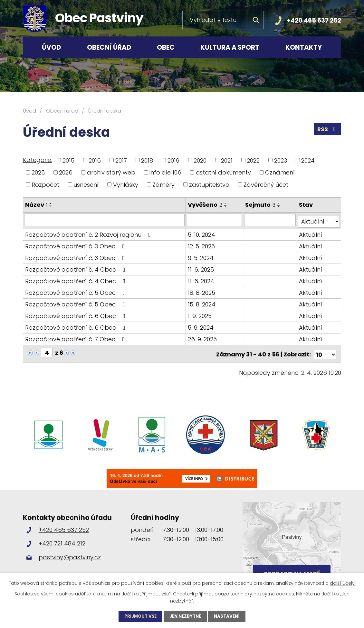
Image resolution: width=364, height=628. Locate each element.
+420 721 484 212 (62, 540)
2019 (173, 160)
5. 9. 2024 (201, 326)
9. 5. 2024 (201, 256)
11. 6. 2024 (202, 279)
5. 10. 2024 (202, 233)
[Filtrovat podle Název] (105, 220)
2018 (147, 160)
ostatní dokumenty (223, 172)
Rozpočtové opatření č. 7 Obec (76, 337)
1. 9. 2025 (200, 314)
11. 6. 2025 (201, 268)
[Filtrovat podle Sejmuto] (271, 220)
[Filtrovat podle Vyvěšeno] (215, 220)
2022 (253, 160)
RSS (327, 130)
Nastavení (229, 616)
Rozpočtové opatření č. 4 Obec (77, 268)
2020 (200, 160)
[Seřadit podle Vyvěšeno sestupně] (226, 206)
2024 (308, 160)
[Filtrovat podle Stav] (319, 220)
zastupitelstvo (209, 184)
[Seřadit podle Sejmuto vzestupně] (280, 204)
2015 (68, 160)
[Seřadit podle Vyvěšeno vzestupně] (226, 204)
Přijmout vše (139, 616)
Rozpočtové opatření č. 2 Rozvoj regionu (89, 233)
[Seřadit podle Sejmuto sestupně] (280, 206)
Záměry (163, 184)
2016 (95, 160)
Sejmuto (261, 205)
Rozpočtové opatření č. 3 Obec (76, 244)
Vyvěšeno (206, 205)
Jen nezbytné (186, 616)
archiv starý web (111, 172)
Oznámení (280, 172)
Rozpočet (45, 184)
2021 (227, 160)
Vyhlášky (126, 184)
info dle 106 (165, 172)
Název (36, 205)
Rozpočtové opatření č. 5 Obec (76, 291)
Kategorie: (38, 160)
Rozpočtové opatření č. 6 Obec (77, 314)
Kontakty (304, 47)
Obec (166, 47)
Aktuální (311, 233)
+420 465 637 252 (314, 20)
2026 (66, 172)
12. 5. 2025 (202, 244)
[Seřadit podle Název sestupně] (51, 206)
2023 (281, 160)
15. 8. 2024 (202, 302)
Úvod (51, 47)
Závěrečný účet (266, 184)
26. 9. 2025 (203, 337)
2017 (121, 160)
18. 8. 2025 (202, 291)
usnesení (86, 184)
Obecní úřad (109, 47)
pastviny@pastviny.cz (70, 553)
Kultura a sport (230, 47)
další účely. (343, 583)
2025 (38, 172)
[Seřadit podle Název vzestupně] (51, 204)
